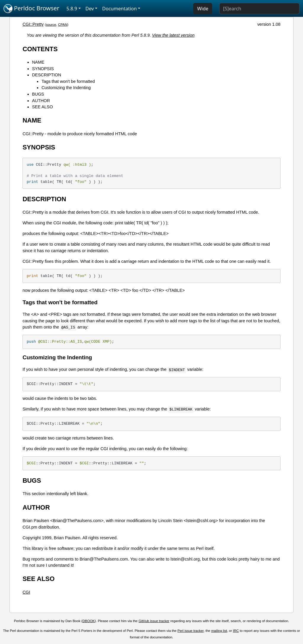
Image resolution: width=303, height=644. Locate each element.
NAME (38, 62)
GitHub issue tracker (154, 621)
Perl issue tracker (191, 631)
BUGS (38, 94)
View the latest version (173, 35)
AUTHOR (41, 101)
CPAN (63, 25)
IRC (236, 631)
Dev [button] (90, 9)
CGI (26, 592)
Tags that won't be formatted (68, 81)
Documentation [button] (119, 9)
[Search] (259, 9)
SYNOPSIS (43, 69)
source (51, 25)
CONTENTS (40, 49)
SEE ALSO (42, 107)
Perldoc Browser (32, 9)
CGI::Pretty (33, 24)
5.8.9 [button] (72, 9)
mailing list (219, 631)
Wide (203, 9)
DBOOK (89, 621)
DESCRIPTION (46, 75)
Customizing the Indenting (66, 88)
